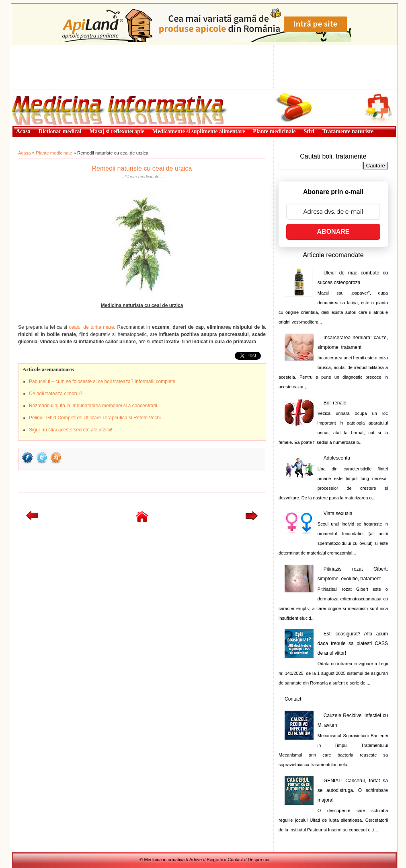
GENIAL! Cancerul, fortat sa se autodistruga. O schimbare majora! (353, 790)
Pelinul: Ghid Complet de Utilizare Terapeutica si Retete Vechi (95, 418)
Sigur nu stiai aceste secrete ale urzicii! (71, 430)
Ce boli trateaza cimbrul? (56, 394)
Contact (293, 699)
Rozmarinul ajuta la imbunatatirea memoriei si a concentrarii (93, 406)
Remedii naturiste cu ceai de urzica (142, 168)
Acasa (25, 153)
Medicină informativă (33, 92)
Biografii (215, 860)
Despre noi (259, 860)
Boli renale (335, 403)
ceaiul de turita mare (91, 327)
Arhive (196, 860)
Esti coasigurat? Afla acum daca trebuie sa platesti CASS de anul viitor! (353, 643)
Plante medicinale (54, 153)
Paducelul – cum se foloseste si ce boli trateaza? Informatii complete (102, 381)
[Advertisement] (204, 67)
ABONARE (333, 232)
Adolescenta (337, 458)
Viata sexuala (338, 513)
